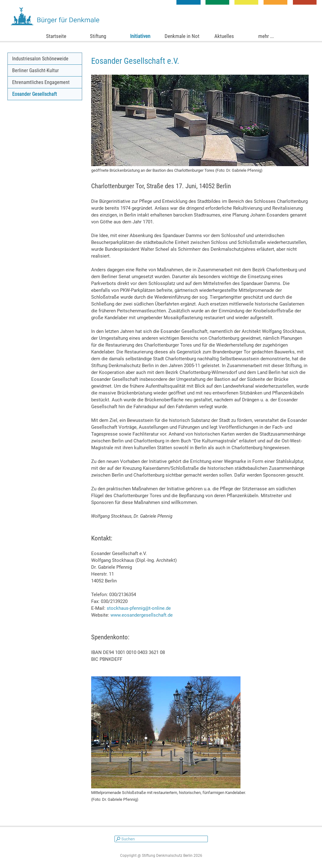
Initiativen (140, 36)
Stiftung (98, 36)
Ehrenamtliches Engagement (41, 82)
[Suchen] (161, 839)
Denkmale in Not (182, 36)
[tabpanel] (200, 61)
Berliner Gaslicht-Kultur (35, 70)
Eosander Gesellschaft (35, 94)
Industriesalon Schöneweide (40, 59)
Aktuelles (224, 36)
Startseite (56, 36)
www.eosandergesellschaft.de (142, 615)
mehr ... (266, 36)
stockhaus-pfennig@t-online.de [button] (139, 608)
